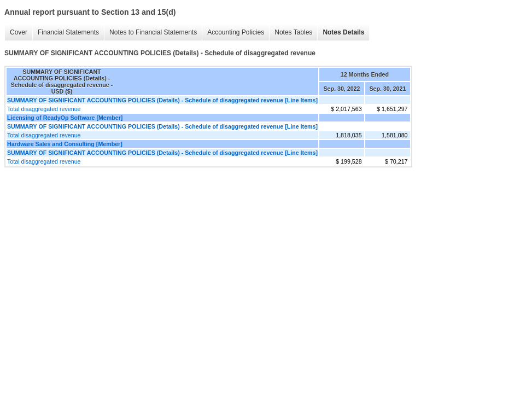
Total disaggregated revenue (44, 109)
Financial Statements (66, 33)
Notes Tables (291, 33)
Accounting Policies (233, 33)
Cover (16, 33)
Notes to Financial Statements (150, 33)
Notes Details (341, 33)
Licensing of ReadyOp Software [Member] (65, 118)
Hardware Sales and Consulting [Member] (65, 144)
